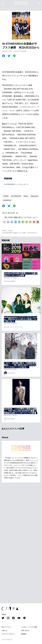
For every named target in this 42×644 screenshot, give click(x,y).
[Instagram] (8, 618)
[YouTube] (19, 618)
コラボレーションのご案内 (29, 627)
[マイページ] (3, 3)
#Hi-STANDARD (16, 196)
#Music (26, 196)
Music (10, 231)
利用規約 (24, 634)
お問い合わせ (25, 630)
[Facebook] (4, 56)
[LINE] (14, 56)
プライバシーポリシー (8, 634)
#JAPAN (6, 196)
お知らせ (4, 630)
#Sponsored (34, 196)
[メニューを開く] (39, 3)
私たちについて (6, 627)
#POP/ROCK (7, 200)
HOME (4, 231)
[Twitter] (9, 56)
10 (38, 222)
